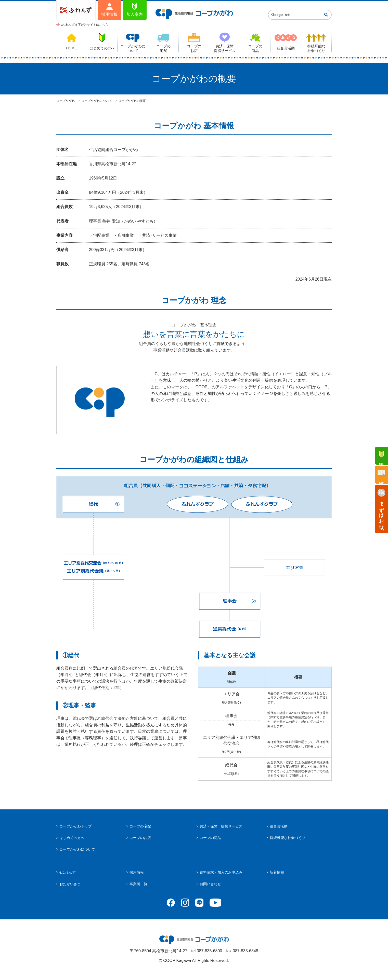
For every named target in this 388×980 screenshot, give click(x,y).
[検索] (296, 15)
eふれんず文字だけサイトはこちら (85, 25)
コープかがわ (66, 101)
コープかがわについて (97, 101)
